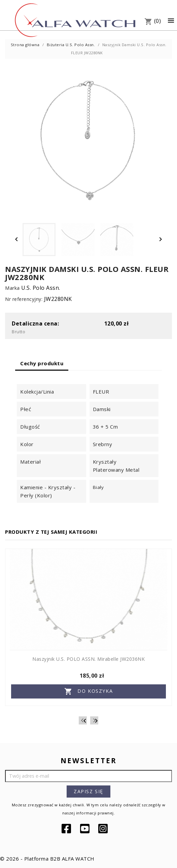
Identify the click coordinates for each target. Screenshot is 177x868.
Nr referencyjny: (24, 299)
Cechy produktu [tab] (42, 363)
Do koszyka (89, 691)
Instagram (104, 829)
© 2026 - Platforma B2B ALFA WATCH (47, 859)
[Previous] (83, 720)
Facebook (67, 829)
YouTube (85, 829)
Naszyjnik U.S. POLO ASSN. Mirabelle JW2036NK (88, 659)
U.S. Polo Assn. (41, 288)
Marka (12, 288)
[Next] (94, 720)
